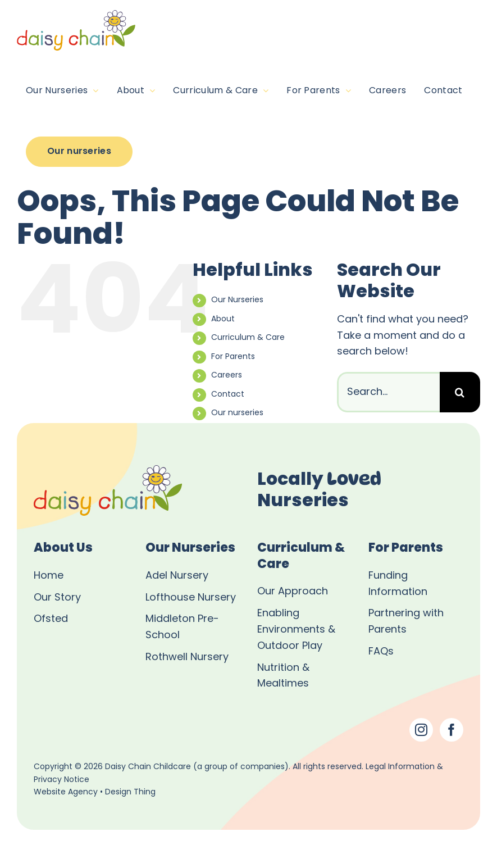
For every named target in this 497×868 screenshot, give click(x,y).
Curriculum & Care (248, 338)
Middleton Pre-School (182, 628)
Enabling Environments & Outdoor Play (296, 630)
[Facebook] (452, 730)
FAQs (381, 652)
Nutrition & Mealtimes (283, 676)
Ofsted (51, 619)
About (223, 319)
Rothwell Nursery (187, 658)
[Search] (460, 392)
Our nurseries (237, 413)
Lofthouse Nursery (191, 598)
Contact (228, 395)
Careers (227, 376)
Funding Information (398, 584)
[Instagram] (421, 730)
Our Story (57, 598)
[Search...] (388, 392)
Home (49, 576)
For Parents (233, 357)
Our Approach (293, 592)
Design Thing (130, 792)
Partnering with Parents (406, 622)
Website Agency (66, 792)
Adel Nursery (177, 576)
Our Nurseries (237, 300)
